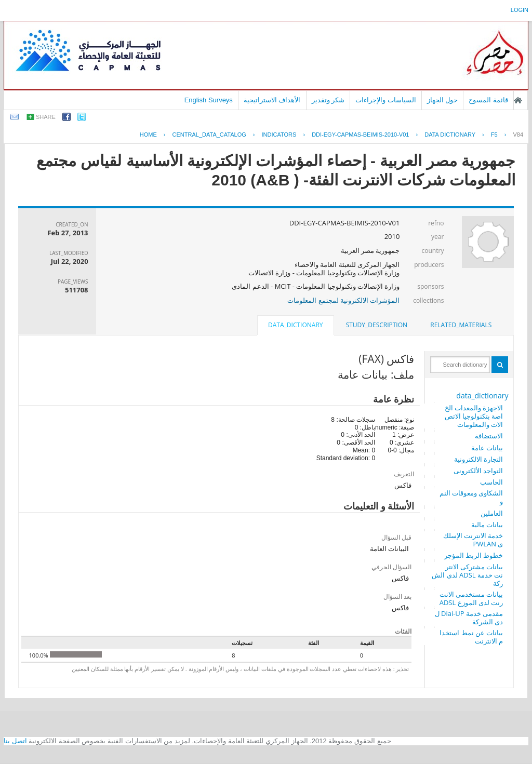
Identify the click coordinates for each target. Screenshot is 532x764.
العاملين (492, 513)
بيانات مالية (487, 525)
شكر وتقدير (328, 100)
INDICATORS (279, 135)
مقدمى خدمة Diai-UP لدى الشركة (469, 618)
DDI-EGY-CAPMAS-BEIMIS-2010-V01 (360, 135)
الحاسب (491, 482)
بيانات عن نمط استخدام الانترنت (471, 637)
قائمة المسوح (488, 100)
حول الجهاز (443, 100)
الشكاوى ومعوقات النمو (471, 497)
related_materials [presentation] (461, 325)
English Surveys (209, 100)
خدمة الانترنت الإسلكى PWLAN (473, 540)
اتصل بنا (15, 741)
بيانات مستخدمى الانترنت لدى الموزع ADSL (471, 598)
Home (148, 135)
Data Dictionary (450, 135)
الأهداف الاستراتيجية (272, 100)
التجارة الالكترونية (478, 459)
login (520, 10)
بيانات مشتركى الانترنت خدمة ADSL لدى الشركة (467, 575)
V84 (518, 135)
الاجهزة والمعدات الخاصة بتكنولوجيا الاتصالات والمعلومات (474, 416)
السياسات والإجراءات (386, 100)
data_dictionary (482, 396)
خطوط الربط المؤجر (474, 555)
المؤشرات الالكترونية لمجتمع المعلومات (343, 300)
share (46, 117)
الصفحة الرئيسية (518, 100)
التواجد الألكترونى (478, 471)
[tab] (461, 325)
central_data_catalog (209, 135)
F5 (494, 135)
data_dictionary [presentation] (295, 325)
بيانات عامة (487, 448)
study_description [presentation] (377, 325)
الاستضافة (489, 436)
